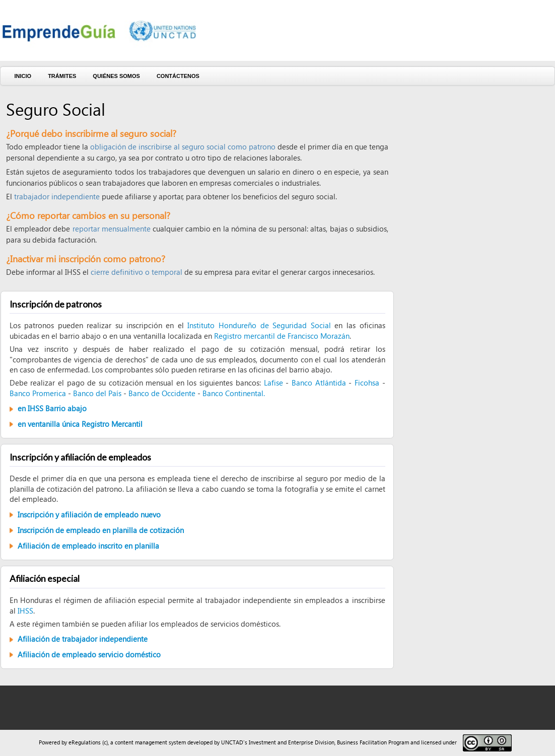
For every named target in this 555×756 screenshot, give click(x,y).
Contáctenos (178, 76)
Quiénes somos (116, 76)
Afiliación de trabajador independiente (83, 639)
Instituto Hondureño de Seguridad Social (259, 325)
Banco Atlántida (319, 383)
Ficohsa (367, 383)
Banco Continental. (234, 393)
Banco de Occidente (162, 393)
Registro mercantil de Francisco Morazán (282, 336)
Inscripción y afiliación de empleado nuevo (89, 514)
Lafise (273, 383)
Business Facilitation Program (373, 742)
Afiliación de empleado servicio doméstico (89, 654)
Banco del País (97, 393)
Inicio (23, 76)
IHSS (25, 611)
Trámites (62, 76)
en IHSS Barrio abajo (52, 408)
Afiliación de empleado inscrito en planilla (88, 546)
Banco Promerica (38, 393)
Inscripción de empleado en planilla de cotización (101, 530)
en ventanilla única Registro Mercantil (80, 424)
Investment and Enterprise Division (292, 742)
